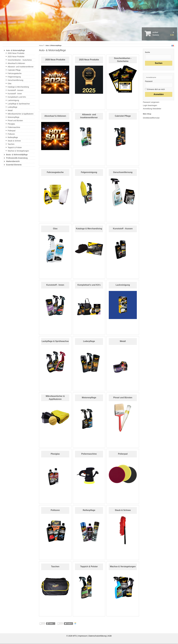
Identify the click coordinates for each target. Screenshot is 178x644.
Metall (123, 342)
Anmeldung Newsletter (152, 109)
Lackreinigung (123, 285)
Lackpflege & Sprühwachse (55, 342)
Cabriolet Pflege (123, 116)
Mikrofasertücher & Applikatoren (21, 114)
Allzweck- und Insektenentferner (21, 67)
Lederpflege (89, 342)
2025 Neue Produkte (89, 60)
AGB (110, 636)
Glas (55, 229)
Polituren (55, 511)
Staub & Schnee (123, 511)
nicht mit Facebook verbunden (42, 624)
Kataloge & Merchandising (89, 229)
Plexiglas (55, 454)
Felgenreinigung (89, 173)
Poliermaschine (89, 454)
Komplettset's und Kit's (89, 285)
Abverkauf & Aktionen (55, 116)
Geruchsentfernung (123, 173)
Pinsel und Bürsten (123, 398)
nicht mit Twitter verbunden (60, 624)
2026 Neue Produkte (55, 60)
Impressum (83, 636)
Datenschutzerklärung (98, 636)
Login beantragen (150, 106)
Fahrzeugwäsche (55, 173)
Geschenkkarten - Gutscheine (20, 60)
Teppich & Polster (89, 567)
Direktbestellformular (151, 118)
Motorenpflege (89, 398)
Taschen (55, 567)
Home (41, 46)
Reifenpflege (89, 511)
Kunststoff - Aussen (123, 229)
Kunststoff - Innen (55, 285)
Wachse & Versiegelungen (123, 567)
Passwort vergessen (151, 103)
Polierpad (123, 454)
